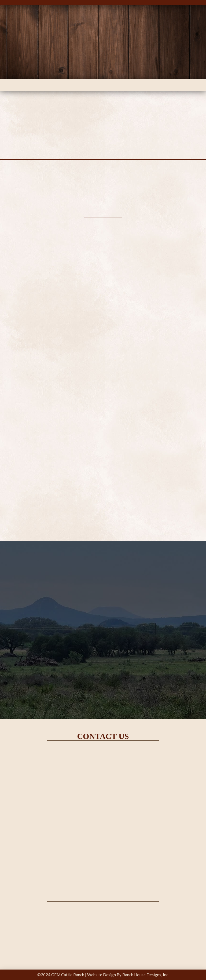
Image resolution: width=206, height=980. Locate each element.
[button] (103, 85)
